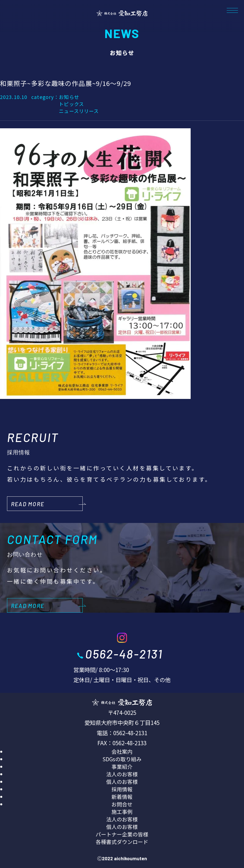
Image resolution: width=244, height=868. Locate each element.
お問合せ (122, 804)
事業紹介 (122, 767)
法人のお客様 (122, 774)
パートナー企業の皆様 (122, 834)
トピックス (71, 104)
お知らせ (69, 97)
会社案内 (122, 751)
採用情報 (122, 789)
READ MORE (28, 504)
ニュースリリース (79, 111)
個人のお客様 (122, 782)
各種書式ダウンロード (122, 842)
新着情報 (122, 797)
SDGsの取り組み (122, 759)
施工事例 (122, 812)
